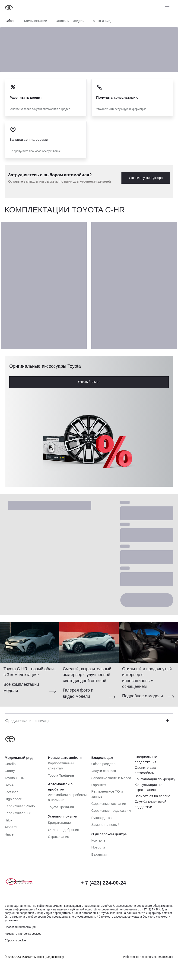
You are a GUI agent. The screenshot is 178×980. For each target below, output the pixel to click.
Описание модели (70, 21)
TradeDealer (165, 957)
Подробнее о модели (143, 696)
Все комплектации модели (21, 688)
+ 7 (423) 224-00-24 (103, 883)
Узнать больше (89, 382)
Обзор (11, 21)
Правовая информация (20, 927)
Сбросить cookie (15, 940)
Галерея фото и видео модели (78, 693)
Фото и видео (104, 21)
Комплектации (35, 21)
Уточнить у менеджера (146, 178)
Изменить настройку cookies (23, 934)
